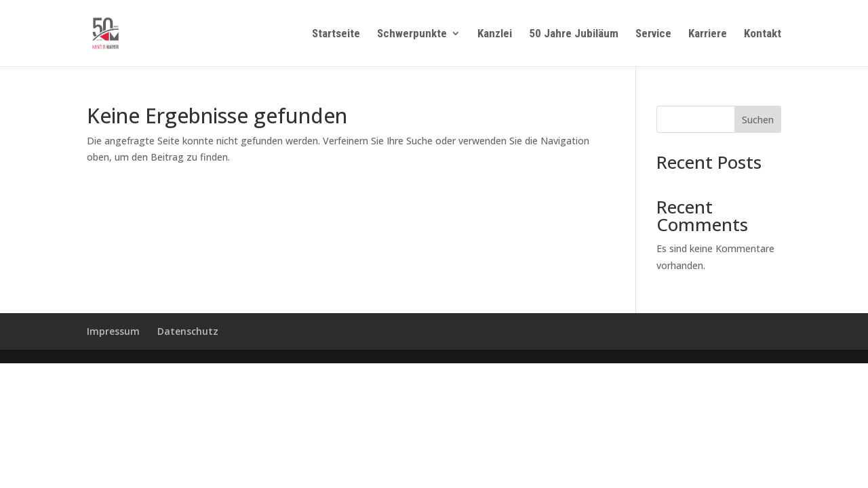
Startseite (336, 34)
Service (653, 34)
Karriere (708, 34)
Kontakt (763, 34)
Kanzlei (495, 34)
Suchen (758, 120)
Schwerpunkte (412, 34)
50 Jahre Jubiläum (574, 34)
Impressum (113, 331)
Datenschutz (188, 331)
